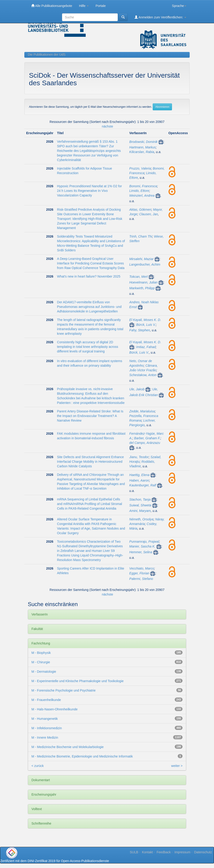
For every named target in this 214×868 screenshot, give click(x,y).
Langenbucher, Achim (145, 264)
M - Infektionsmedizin (47, 728)
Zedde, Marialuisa (142, 411)
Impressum (182, 852)
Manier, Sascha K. (142, 546)
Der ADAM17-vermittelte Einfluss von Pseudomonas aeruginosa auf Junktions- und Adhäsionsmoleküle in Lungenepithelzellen (89, 307)
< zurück (38, 766)
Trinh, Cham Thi (141, 236)
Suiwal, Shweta (140, 505)
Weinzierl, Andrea (142, 196)
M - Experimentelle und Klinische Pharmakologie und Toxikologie (77, 681)
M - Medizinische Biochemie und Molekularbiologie (68, 747)
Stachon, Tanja (140, 499)
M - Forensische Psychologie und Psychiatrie (63, 690)
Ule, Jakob (137, 389)
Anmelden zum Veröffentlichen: (160, 17)
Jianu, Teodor (139, 457)
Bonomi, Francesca (143, 186)
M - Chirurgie (41, 662)
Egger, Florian (139, 573)
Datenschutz (203, 852)
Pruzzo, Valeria (140, 168)
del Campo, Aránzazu (145, 443)
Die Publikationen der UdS (47, 54)
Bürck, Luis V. (146, 325)
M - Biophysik (41, 653)
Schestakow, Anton (143, 375)
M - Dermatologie (44, 672)
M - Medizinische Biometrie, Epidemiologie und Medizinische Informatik (82, 756)
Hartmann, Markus (142, 147)
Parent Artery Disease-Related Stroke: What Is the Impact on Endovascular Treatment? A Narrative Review (90, 416)
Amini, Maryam (140, 511)
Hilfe (84, 6)
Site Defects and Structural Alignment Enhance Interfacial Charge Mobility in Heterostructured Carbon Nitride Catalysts (90, 462)
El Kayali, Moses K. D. (145, 320)
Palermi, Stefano (141, 579)
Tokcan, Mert (138, 277)
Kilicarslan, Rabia (142, 152)
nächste (107, 126)
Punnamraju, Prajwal (144, 542)
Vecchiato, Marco (142, 568)
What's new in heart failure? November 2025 (89, 276)
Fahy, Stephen (140, 330)
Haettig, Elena (139, 475)
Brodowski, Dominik (143, 142)
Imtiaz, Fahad (146, 347)
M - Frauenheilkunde (46, 700)
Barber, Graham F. (147, 438)
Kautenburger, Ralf (143, 485)
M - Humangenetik (45, 719)
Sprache (179, 6)
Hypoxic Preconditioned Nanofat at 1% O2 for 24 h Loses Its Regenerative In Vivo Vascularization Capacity (89, 191)
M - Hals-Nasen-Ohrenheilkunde (55, 709)
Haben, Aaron (139, 480)
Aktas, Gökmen (140, 210)
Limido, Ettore (139, 191)
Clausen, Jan (149, 214)
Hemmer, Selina (141, 552)
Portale (101, 6)
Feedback (164, 852)
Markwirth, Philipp (142, 288)
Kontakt (147, 852)
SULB (134, 852)
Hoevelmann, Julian (143, 282)
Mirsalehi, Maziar (141, 259)
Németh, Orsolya (141, 519)
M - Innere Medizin (45, 738)
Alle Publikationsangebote (52, 6)
